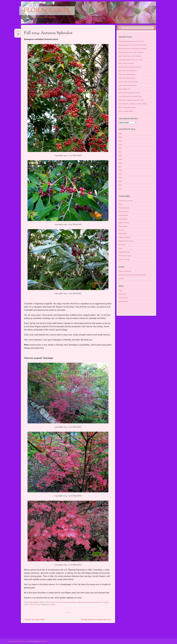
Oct (18, 32)
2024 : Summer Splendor (126, 63)
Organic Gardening (83, 602)
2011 (120, 189)
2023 (120, 145)
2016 (120, 170)
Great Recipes (123, 226)
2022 (120, 148)
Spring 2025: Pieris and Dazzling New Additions (133, 49)
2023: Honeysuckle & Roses (127, 107)
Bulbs (120, 204)
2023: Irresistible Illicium (126, 111)
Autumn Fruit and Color (58, 602)
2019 (120, 159)
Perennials (122, 245)
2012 (120, 185)
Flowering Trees (124, 212)
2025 (120, 137)
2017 (120, 167)
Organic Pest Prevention (126, 241)
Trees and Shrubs (35, 604)
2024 (120, 141)
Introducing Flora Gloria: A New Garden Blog (132, 275)
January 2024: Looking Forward (128, 82)
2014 (120, 178)
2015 (120, 174)
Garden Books (123, 219)
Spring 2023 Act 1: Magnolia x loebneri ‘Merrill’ (133, 104)
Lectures (121, 279)
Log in (121, 290)
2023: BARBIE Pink (125, 89)
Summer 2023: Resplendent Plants (129, 93)
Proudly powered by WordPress (18, 641)
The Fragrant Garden (125, 256)
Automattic (44, 641)
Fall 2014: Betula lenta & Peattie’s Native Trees (97, 620)
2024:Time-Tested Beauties (127, 78)
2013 (120, 181)
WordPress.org (123, 301)
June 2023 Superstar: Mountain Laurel (130, 96)
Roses (121, 248)
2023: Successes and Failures (128, 85)
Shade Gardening (95, 602)
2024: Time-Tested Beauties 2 (128, 74)
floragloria (47, 11)
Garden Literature (124, 223)
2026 (120, 134)
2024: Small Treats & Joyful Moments (130, 56)
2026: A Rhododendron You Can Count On (131, 41)
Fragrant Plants (123, 215)
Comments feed (124, 298)
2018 (120, 163)
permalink (52, 604)
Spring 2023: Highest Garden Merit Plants (131, 100)
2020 (120, 156)
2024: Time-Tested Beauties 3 (128, 71)
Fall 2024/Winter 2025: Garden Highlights (131, 52)
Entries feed (122, 294)
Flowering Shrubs (71, 602)
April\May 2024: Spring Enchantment (130, 67)
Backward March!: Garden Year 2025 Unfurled (133, 45)
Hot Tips (121, 230)
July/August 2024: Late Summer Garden (131, 60)
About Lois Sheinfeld (125, 271)
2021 (120, 152)
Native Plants (123, 234)
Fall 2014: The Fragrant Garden (34, 620)
